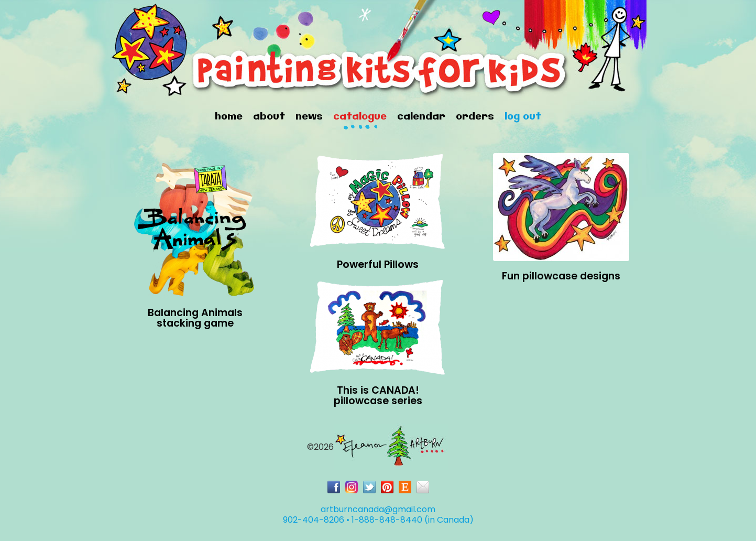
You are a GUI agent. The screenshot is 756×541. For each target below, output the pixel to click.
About (269, 117)
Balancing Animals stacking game (195, 318)
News (309, 117)
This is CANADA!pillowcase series (378, 396)
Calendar (421, 117)
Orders (475, 117)
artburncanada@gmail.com (378, 510)
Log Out (523, 117)
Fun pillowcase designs (561, 276)
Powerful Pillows (378, 264)
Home (229, 117)
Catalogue (360, 117)
